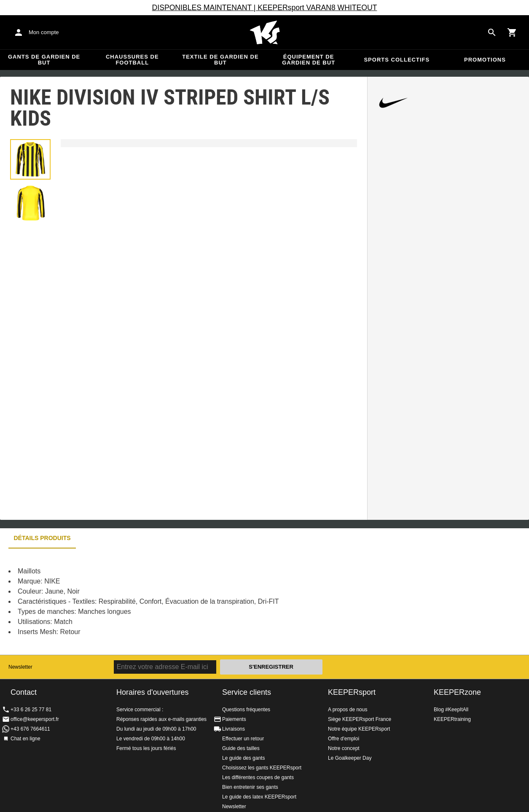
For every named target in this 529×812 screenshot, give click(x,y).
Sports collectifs (397, 60)
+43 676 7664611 (30, 729)
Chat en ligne (26, 739)
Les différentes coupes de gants (258, 777)
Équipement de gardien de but (309, 60)
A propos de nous (348, 710)
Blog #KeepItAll (451, 710)
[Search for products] (492, 32)
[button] (30, 159)
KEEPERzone (457, 692)
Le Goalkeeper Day (350, 758)
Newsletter (20, 667)
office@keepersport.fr (35, 719)
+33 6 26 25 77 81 (31, 710)
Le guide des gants (243, 758)
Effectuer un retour (243, 739)
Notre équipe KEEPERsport (359, 729)
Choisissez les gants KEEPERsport (262, 768)
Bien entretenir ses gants (250, 787)
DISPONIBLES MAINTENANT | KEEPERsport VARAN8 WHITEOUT (265, 8)
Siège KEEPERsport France (360, 719)
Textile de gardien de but (220, 60)
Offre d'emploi (344, 739)
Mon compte (44, 32)
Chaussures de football (132, 60)
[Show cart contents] (512, 32)
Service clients (247, 692)
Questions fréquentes (246, 710)
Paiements (234, 719)
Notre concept (344, 748)
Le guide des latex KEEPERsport (259, 797)
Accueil (265, 32)
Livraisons (234, 729)
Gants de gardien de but (44, 60)
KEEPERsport (352, 692)
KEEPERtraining (452, 719)
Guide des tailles (241, 748)
